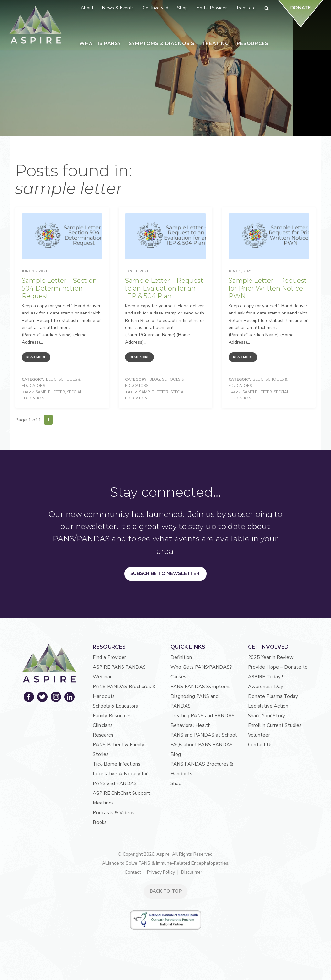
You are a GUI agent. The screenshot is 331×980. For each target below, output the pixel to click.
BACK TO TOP (166, 891)
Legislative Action (268, 706)
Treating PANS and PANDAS (203, 716)
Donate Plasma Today (273, 696)
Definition (181, 657)
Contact (133, 872)
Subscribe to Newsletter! (165, 573)
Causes (178, 677)
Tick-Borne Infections (117, 764)
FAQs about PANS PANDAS (202, 745)
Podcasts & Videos (114, 813)
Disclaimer (192, 872)
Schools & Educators (115, 706)
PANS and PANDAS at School (203, 735)
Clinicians (103, 725)
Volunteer (259, 735)
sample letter (50, 392)
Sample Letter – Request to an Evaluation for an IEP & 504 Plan (164, 288)
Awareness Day (266, 687)
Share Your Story (267, 716)
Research (103, 735)
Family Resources (112, 716)
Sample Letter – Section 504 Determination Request (59, 288)
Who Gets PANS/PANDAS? (201, 667)
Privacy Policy (161, 872)
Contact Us (260, 745)
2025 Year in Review (271, 657)
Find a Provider (109, 657)
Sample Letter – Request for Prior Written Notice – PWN (268, 288)
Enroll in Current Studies (275, 725)
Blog (51, 379)
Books (100, 822)
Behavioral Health (191, 725)
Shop (176, 783)
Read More (36, 357)
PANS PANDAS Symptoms (200, 687)
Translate (246, 8)
